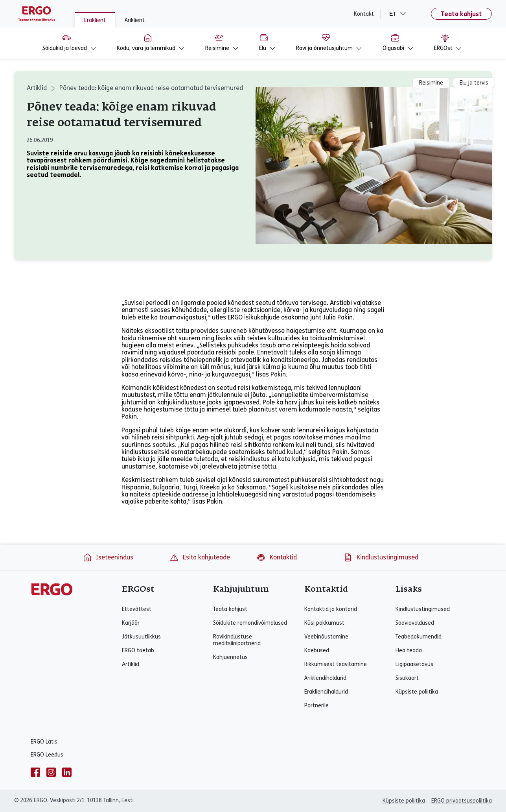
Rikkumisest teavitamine (336, 664)
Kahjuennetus (230, 657)
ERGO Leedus (47, 755)
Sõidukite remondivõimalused (250, 623)
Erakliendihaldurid (326, 692)
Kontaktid (277, 557)
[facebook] (35, 772)
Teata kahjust (461, 14)
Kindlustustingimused (381, 557)
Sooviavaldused (415, 623)
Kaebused (317, 651)
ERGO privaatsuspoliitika (462, 801)
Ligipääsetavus (414, 664)
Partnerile (316, 706)
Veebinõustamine (326, 637)
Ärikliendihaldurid (325, 678)
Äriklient (135, 20)
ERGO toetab (138, 651)
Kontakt (364, 14)
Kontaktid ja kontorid (331, 609)
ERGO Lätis (44, 742)
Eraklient (95, 20)
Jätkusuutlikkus (141, 637)
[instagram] (51, 772)
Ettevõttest (137, 609)
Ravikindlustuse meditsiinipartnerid (237, 640)
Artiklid (37, 88)
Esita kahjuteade (200, 557)
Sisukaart (407, 678)
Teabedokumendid (419, 637)
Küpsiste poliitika (417, 692)
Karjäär (131, 623)
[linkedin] (67, 772)
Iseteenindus (108, 557)
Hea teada (409, 651)
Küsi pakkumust (324, 623)
